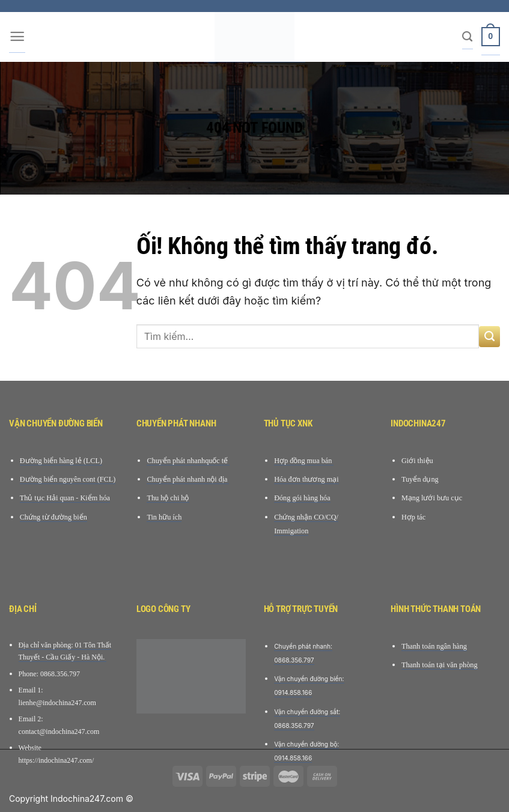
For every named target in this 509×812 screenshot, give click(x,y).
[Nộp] (489, 337)
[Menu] (17, 37)
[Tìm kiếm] (467, 37)
